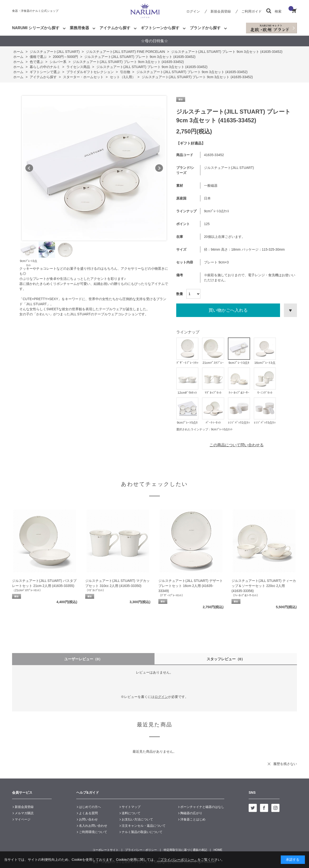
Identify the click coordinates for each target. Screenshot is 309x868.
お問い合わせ (88, 819)
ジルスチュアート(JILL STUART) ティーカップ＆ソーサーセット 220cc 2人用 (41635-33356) (264, 586)
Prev (29, 168)
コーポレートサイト (105, 850)
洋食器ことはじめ (193, 819)
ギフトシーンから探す (160, 28)
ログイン (193, 11)
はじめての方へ (90, 807)
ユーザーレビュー (83, 659)
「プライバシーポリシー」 (177, 860)
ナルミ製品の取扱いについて (142, 832)
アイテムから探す (115, 28)
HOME (218, 850)
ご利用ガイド (252, 11)
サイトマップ (131, 807)
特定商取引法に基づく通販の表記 (185, 850)
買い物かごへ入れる (228, 310)
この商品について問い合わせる (237, 445)
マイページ (23, 819)
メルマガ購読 (24, 813)
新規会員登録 (221, 11)
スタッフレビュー (226, 659)
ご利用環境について (93, 832)
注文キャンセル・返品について (144, 826)
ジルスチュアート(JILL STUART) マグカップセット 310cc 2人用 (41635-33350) (117, 583)
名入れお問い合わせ (93, 826)
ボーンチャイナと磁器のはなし (202, 807)
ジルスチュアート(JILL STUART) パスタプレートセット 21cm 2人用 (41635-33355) (44, 583)
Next (159, 168)
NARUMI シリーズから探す (36, 28)
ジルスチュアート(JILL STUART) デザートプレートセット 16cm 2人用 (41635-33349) (191, 586)
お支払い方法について (137, 819)
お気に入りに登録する (290, 310)
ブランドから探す (205, 28)
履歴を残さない (285, 764)
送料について (131, 813)
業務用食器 (79, 28)
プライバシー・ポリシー (141, 850)
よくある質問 (88, 813)
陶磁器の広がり (191, 813)
